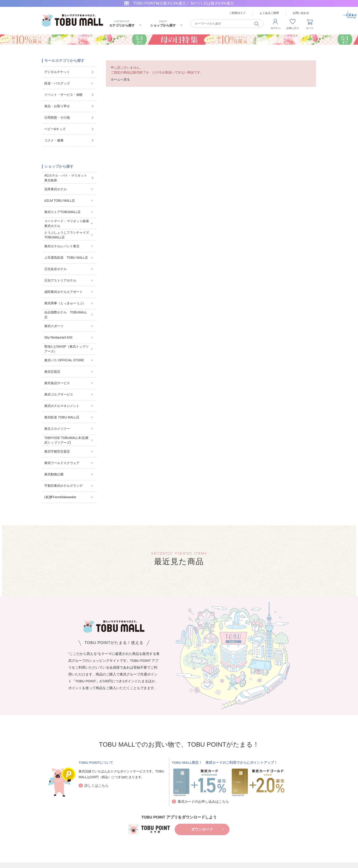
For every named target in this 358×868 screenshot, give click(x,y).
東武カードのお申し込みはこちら (203, 802)
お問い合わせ (301, 13)
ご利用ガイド (237, 13)
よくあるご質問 (269, 13)
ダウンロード (202, 829)
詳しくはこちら (96, 786)
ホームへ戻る (120, 79)
